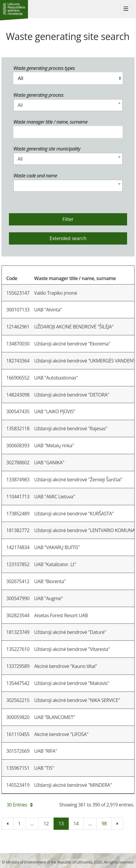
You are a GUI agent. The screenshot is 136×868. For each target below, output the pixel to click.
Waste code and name (35, 176)
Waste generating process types (44, 68)
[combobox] (68, 105)
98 (104, 824)
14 (76, 824)
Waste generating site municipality (47, 149)
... (32, 824)
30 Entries (20, 805)
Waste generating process (38, 95)
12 (46, 824)
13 (61, 824)
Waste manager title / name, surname (50, 122)
